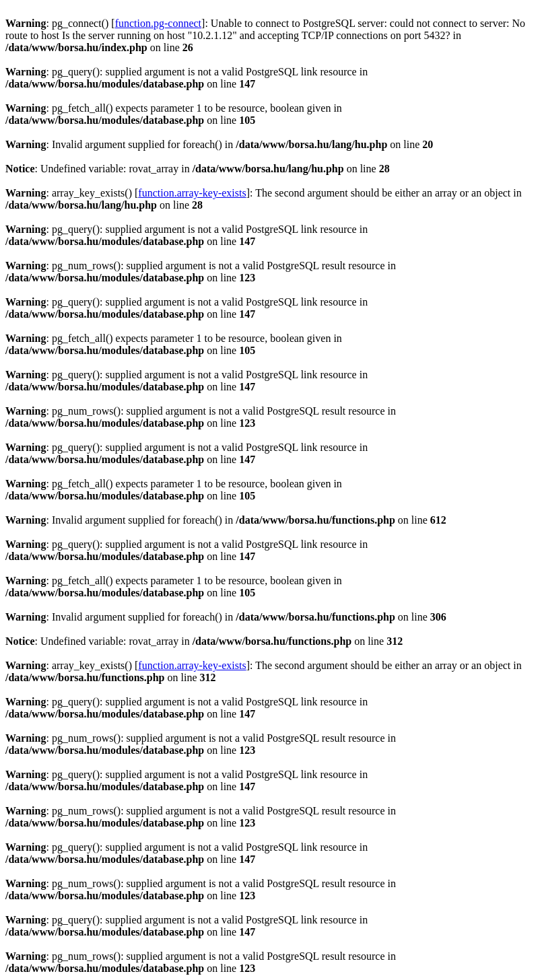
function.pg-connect (158, 23)
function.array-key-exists (192, 193)
